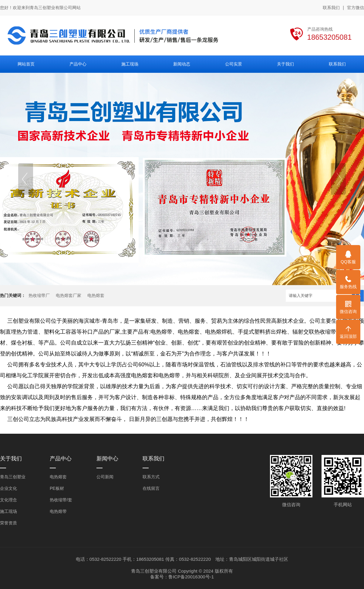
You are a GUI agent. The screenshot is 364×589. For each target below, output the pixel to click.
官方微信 (356, 8)
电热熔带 (58, 511)
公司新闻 (105, 477)
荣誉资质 (8, 523)
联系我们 (331, 8)
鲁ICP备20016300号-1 (191, 577)
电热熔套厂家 (69, 296)
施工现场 (8, 511)
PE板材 (57, 488)
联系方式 (151, 477)
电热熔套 (96, 296)
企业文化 (8, 488)
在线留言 (151, 488)
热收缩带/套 (61, 500)
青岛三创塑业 (13, 477)
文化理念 (8, 500)
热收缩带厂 (39, 296)
